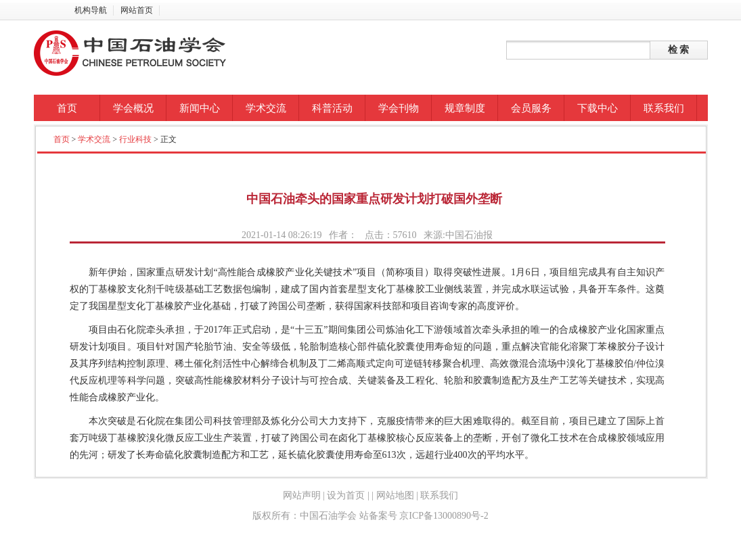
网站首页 (137, 10)
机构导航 (91, 10)
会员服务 (531, 108)
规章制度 (465, 108)
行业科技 (135, 139)
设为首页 (346, 495)
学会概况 (133, 108)
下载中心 (598, 108)
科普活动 (332, 108)
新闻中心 (200, 108)
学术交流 (266, 108)
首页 (67, 108)
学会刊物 (399, 108)
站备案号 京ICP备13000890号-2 (424, 516)
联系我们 (664, 108)
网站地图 (395, 495)
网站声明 (302, 495)
